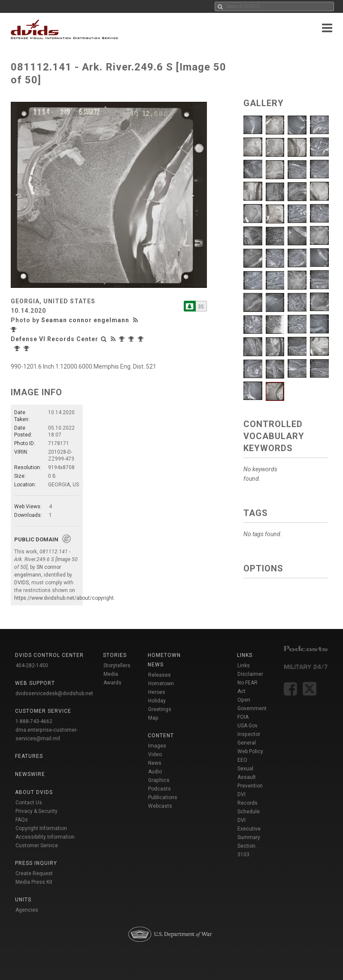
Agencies (27, 910)
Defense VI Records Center (55, 339)
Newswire (30, 774)
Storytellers (117, 666)
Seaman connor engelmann (85, 320)
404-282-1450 (32, 666)
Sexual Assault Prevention (250, 777)
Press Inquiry (36, 863)
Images (157, 746)
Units (23, 900)
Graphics (159, 780)
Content (161, 736)
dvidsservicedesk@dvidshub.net (54, 693)
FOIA (243, 717)
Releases (159, 675)
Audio (155, 772)
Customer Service (37, 846)
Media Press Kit (34, 882)
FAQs (22, 820)
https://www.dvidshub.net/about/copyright (64, 598)
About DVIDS (34, 792)
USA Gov (247, 726)
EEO (242, 760)
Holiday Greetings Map (160, 709)
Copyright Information (41, 828)
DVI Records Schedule (249, 803)
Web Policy (250, 751)
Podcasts (159, 789)
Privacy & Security (36, 811)
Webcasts (160, 806)
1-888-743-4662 (34, 721)
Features (29, 756)
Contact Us (29, 803)
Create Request (34, 873)
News (155, 763)
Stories (115, 655)
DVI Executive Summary (249, 829)
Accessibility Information (45, 837)
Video (155, 754)
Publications (163, 797)
